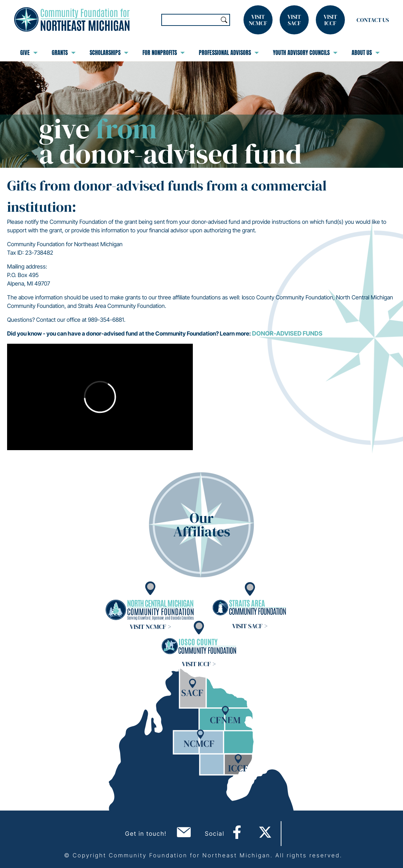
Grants (64, 52)
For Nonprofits (164, 52)
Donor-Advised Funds (287, 333)
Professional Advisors (229, 52)
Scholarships (109, 52)
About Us (366, 52)
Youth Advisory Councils (305, 52)
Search (224, 20)
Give (29, 52)
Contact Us (373, 20)
